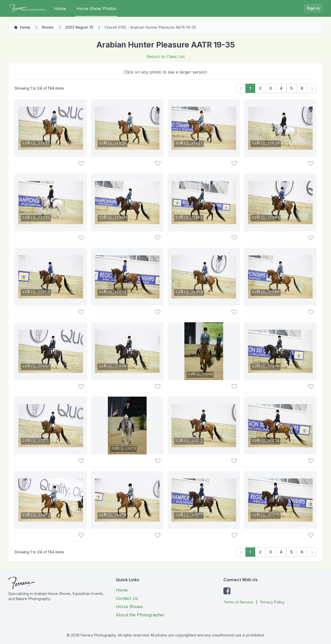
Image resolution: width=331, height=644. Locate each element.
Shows (48, 27)
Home (60, 9)
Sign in (313, 8)
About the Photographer (140, 615)
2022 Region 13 (79, 27)
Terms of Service (238, 602)
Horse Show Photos (96, 9)
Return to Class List (166, 57)
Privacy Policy (272, 602)
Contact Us (127, 598)
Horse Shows (129, 607)
